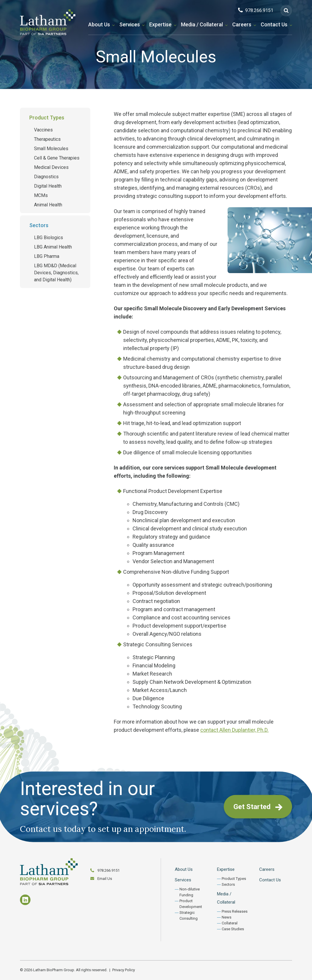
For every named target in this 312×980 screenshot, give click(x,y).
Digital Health (48, 186)
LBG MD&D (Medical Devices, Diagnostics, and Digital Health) (56, 273)
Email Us (105, 879)
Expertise (160, 24)
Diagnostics (46, 177)
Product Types (47, 118)
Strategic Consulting (189, 915)
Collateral (230, 923)
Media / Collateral (202, 24)
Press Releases (235, 911)
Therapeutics (47, 139)
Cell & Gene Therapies (57, 158)
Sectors (39, 225)
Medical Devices (51, 167)
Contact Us (274, 24)
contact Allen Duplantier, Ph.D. (234, 730)
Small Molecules (51, 149)
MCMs (41, 195)
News (227, 917)
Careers (242, 24)
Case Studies (233, 929)
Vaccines (43, 130)
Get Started (258, 807)
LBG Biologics (49, 238)
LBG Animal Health (53, 247)
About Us (99, 24)
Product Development (191, 904)
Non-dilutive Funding (190, 892)
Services (130, 24)
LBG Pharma (47, 256)
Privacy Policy (124, 970)
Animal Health (48, 205)
